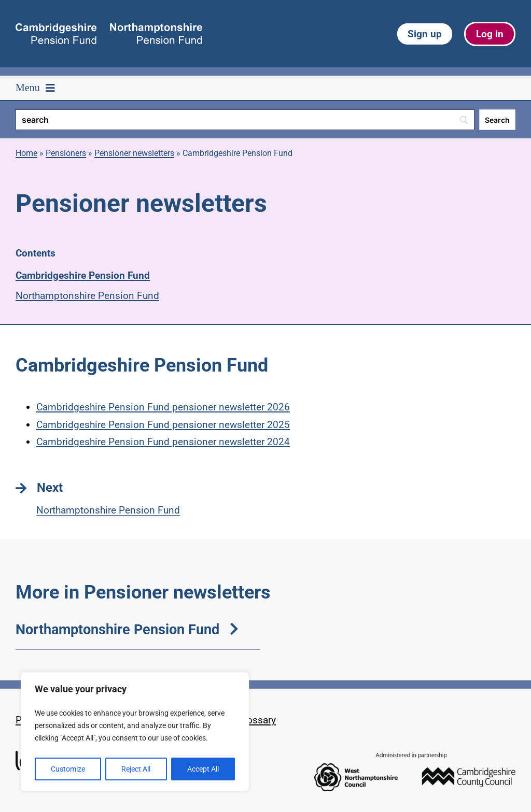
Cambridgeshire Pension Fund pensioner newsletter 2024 (163, 442)
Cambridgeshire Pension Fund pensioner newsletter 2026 (163, 407)
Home (26, 153)
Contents (36, 253)
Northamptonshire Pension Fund (87, 296)
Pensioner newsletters (134, 153)
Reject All (136, 769)
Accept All (203, 769)
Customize (68, 769)
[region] (135, 732)
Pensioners (66, 153)
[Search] (245, 120)
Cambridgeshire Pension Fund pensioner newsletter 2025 (163, 425)
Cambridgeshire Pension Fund (83, 275)
